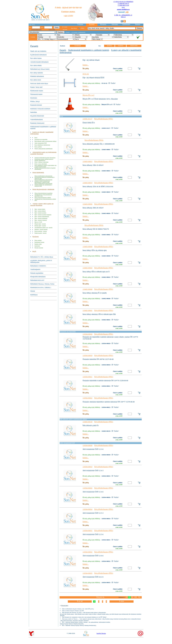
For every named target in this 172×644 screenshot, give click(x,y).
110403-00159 (87, 422)
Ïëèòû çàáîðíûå (38, 147)
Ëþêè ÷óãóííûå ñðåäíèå (40, 211)
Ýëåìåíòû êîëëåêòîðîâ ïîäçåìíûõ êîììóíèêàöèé (45, 158)
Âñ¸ (140, 597)
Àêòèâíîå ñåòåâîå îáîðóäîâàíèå (39, 62)
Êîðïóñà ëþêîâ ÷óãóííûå (40, 226)
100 (135, 597)
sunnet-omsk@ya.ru (123, 9)
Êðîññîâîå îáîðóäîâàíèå (37, 76)
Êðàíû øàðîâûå (38, 240)
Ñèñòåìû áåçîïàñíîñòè (37, 273)
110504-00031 (87, 531)
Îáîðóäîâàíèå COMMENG (38, 266)
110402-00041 (87, 311)
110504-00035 (87, 573)
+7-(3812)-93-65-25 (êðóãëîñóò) (123, 2)
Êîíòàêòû (103, 24)
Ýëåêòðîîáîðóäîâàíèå (37, 120)
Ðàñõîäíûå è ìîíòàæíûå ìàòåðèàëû (40, 109)
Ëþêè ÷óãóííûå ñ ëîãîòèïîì (41, 220)
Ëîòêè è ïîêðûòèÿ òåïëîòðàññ (41, 162)
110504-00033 (87, 467)
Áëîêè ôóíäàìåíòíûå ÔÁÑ (41, 143)
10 (127, 597)
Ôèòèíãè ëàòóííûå (39, 248)
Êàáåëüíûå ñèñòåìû (36, 105)
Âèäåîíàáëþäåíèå (35, 269)
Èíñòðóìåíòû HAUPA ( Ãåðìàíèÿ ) (41, 287)
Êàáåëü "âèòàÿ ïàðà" (37, 87)
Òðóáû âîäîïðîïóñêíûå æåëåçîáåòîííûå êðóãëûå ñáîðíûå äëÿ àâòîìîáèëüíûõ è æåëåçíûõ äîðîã (43, 185)
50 (132, 597)
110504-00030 (87, 445)
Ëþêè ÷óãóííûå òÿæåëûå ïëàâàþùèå (43, 215)
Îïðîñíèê (138, 24)
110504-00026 (87, 488)
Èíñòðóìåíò (34, 98)
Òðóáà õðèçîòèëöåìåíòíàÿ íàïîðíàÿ (43, 198)
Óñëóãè (33, 291)
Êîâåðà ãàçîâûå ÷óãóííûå (40, 233)
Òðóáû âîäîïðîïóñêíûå (38, 173)
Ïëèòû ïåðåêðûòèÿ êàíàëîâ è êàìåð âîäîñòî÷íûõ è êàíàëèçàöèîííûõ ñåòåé (46, 166)
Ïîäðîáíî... (86, 65)
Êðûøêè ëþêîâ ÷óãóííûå (40, 224)
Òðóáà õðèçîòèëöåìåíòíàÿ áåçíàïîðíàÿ (44, 193)
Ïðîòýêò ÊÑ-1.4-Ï (88, 95)
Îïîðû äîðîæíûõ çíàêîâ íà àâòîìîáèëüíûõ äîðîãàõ (45, 141)
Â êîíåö (122, 601)
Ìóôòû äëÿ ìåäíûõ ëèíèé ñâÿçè (39, 83)
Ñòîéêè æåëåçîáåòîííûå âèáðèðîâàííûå (44, 149)
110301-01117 (87, 119)
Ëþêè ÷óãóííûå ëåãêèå (40, 209)
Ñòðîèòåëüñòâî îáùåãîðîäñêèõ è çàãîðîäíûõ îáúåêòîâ (89, 50)
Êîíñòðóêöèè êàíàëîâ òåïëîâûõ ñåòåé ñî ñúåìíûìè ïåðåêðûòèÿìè (44, 160)
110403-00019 (87, 183)
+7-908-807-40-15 (123, 3)
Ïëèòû (36, 138)
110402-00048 (87, 289)
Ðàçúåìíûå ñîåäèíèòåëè (37, 116)
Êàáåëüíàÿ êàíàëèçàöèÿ (37, 123)
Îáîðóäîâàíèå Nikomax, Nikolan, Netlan (42, 284)
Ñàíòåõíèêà (35, 237)
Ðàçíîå (34, 251)
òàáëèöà (121, 46)
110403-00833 (87, 162)
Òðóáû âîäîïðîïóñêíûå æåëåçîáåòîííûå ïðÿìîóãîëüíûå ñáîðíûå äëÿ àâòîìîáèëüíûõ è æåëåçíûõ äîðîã (45, 177)
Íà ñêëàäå (78, 46)
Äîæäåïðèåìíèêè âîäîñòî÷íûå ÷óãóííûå (44, 228)
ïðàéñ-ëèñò (134, 46)
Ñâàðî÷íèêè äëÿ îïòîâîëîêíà (38, 51)
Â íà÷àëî (80, 601)
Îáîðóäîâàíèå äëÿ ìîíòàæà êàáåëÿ (40, 69)
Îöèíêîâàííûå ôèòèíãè (39, 242)
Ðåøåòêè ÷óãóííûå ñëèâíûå (41, 229)
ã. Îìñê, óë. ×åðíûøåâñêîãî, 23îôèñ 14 (123, 16)
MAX (123, 7)
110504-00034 (87, 509)
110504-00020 (87, 334)
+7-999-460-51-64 (123, 5)
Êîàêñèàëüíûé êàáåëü (37, 91)
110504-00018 (87, 356)
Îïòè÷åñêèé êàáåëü (36, 58)
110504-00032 (87, 552)
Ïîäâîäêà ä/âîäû (38, 244)
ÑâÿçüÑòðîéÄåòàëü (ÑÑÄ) (104, 119)
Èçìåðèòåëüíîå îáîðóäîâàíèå (38, 55)
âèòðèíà (109, 46)
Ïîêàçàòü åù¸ (100, 597)
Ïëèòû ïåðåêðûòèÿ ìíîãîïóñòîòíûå (42, 145)
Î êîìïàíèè (80, 24)
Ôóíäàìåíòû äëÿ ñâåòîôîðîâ (41, 140)
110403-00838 (87, 247)
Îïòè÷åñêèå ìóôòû (36, 80)
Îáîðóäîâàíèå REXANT (37, 280)
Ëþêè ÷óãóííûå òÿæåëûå (40, 213)
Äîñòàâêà (115, 24)
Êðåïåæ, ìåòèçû (35, 101)
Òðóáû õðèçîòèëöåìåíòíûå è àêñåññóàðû (43, 190)
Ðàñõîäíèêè (37, 246)
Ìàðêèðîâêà (34, 112)
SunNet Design (101, 633)
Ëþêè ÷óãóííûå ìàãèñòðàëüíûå (42, 217)
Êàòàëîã (92, 24)
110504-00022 (87, 398)
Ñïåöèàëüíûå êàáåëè (36, 94)
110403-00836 (87, 204)
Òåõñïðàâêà (126, 24)
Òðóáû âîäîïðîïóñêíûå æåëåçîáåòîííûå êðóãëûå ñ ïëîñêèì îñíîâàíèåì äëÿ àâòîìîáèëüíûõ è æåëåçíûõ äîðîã (43, 181)
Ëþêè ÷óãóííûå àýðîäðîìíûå (41, 218)
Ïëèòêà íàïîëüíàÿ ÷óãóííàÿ (41, 231)
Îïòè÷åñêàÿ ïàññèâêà (37, 73)
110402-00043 (87, 268)
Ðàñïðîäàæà (34, 295)
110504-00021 (87, 377)
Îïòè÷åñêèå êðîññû (36, 66)
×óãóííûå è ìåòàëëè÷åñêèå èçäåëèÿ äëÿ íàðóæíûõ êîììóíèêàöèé (42, 205)
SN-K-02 (86, 74)
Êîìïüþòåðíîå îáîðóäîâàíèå (38, 277)
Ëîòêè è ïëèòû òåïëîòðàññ (41, 164)
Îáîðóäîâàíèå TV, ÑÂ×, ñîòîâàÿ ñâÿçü (42, 257)
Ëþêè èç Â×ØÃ (38, 222)
